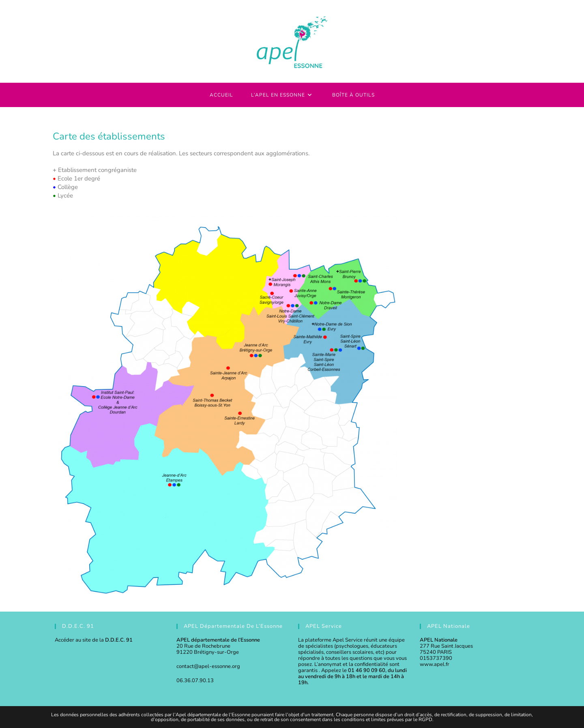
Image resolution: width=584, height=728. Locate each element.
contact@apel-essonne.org (208, 666)
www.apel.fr (435, 664)
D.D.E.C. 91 (119, 640)
